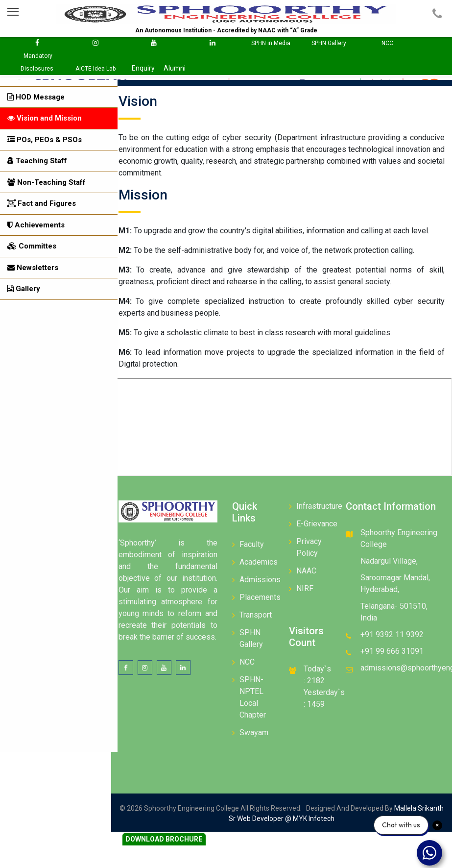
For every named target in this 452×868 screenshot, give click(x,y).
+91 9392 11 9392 (394, 635)
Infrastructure (322, 507)
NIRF (308, 589)
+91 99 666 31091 (394, 652)
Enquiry (143, 68)
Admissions (264, 581)
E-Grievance (320, 525)
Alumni (175, 68)
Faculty (256, 545)
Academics (263, 563)
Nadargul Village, (391, 562)
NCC (251, 663)
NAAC (309, 572)
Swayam (258, 733)
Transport (260, 616)
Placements (264, 598)
